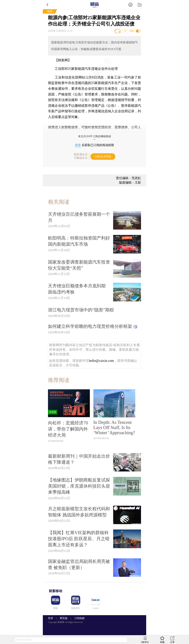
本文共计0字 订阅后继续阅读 (95, 136)
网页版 (64, 618)
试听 (132, 31)
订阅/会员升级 (103, 157)
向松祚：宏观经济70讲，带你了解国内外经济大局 (68, 429)
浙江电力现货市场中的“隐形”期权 (81, 310)
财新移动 (56, 591)
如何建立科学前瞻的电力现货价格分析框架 (93, 326)
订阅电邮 (78, 618)
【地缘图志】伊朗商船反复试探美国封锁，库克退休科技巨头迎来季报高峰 (79, 486)
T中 (125, 31)
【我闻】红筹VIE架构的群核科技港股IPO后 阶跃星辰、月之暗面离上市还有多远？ (79, 539)
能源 (50, 11)
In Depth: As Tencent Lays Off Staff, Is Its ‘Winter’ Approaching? (114, 427)
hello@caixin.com (101, 361)
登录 (78, 145)
